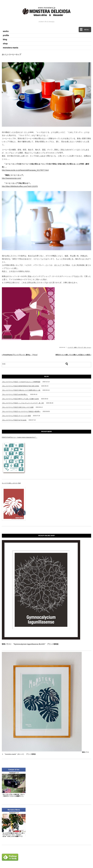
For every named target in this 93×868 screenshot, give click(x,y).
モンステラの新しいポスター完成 (11, 483)
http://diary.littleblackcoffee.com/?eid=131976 (20, 186)
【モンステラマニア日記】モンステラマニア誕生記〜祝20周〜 (21, 411)
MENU (86, 30)
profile (6, 35)
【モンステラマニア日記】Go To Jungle (14, 420)
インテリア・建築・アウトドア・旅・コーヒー (79, 347)
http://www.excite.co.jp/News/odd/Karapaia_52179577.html (25, 170)
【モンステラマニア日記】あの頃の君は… (15, 394)
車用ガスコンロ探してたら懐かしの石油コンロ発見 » (73, 355)
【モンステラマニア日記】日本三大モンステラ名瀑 (18, 407)
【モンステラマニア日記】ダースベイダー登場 (16, 416)
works (6, 31)
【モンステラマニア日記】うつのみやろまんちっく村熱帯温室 (21, 382)
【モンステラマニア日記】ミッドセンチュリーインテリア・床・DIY (23, 403)
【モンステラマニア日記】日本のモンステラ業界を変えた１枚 (21, 390)
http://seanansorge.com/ (11, 178)
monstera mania (11, 48)
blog (5, 40)
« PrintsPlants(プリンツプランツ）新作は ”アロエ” (20, 355)
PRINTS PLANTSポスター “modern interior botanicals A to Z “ (20, 437)
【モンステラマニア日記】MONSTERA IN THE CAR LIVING (20, 386)
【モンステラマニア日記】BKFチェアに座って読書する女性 (20, 399)
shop (5, 44)
